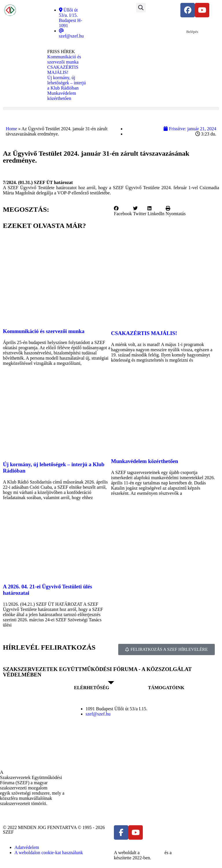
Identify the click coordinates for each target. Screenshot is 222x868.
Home (11, 129)
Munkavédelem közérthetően (145, 461)
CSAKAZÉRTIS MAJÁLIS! (144, 333)
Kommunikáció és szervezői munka (44, 331)
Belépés (192, 32)
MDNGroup (152, 853)
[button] (141, 8)
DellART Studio (188, 853)
